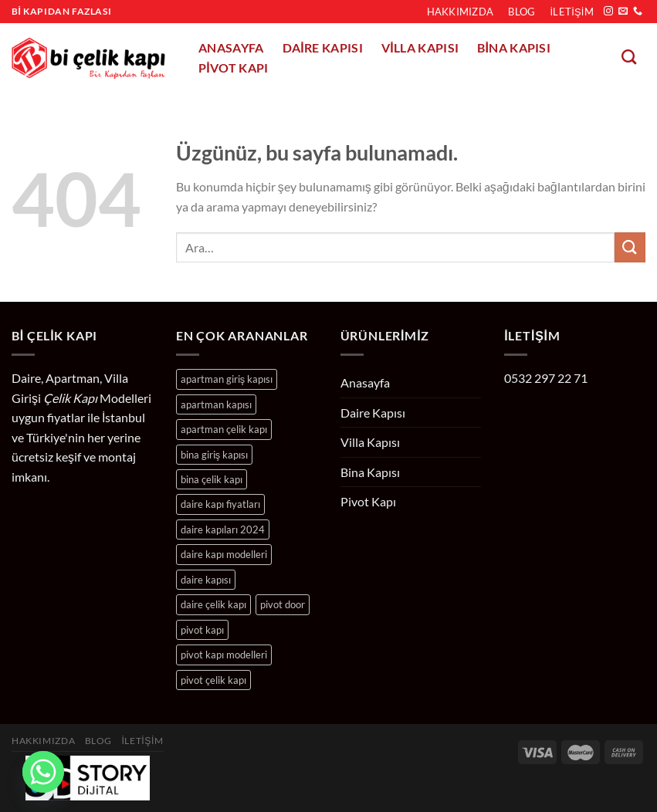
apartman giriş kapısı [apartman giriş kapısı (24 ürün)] (227, 379)
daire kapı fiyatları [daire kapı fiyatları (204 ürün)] (220, 504)
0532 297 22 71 (546, 378)
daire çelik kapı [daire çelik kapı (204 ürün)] (213, 604)
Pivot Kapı (234, 68)
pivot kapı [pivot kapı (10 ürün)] (202, 630)
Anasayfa (231, 48)
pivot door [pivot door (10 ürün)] (283, 604)
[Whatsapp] (43, 772)
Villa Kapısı (420, 48)
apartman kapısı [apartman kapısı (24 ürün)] (216, 404)
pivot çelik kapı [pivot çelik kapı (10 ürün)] (213, 680)
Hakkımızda (461, 12)
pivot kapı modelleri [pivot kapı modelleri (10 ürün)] (224, 655)
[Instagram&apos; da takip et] (608, 12)
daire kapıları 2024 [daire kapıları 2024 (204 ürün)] (223, 529)
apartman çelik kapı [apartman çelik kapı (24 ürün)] (224, 429)
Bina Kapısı (514, 48)
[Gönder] (630, 247)
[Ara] (629, 57)
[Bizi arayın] (638, 12)
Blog (522, 12)
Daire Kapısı (323, 48)
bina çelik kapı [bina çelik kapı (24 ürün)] (212, 479)
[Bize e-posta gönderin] (623, 12)
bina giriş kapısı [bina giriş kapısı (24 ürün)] (214, 455)
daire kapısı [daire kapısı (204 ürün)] (206, 580)
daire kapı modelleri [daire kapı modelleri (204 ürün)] (224, 554)
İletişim (572, 12)
